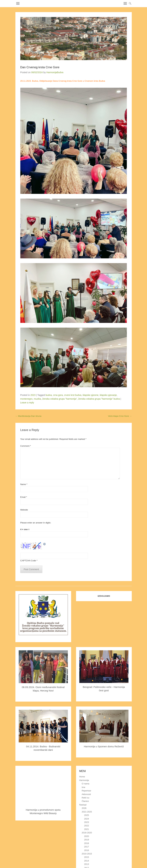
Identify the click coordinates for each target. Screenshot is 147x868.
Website (24, 510)
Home (82, 777)
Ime (84, 787)
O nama (86, 784)
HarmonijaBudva (55, 72)
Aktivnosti (86, 794)
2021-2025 (87, 812)
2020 (87, 836)
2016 (87, 850)
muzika (37, 399)
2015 (87, 857)
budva (49, 395)
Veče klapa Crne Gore (120, 416)
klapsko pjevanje (108, 395)
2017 (87, 847)
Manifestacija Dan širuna (28, 416)
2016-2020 (87, 833)
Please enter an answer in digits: (36, 523)
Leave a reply (27, 403)
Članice (85, 801)
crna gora (58, 395)
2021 (87, 829)
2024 (87, 819)
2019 (87, 840)
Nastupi (83, 805)
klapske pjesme (91, 395)
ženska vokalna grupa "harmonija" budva (99, 399)
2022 (87, 826)
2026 (84, 808)
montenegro (26, 399)
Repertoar (87, 791)
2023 (33, 395)
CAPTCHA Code (28, 561)
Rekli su (86, 798)
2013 (87, 864)
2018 (87, 843)
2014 (87, 861)
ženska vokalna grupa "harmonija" (60, 399)
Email (24, 497)
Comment (26, 446)
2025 (87, 815)
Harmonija (84, 780)
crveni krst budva (73, 395)
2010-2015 (87, 854)
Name (24, 484)
